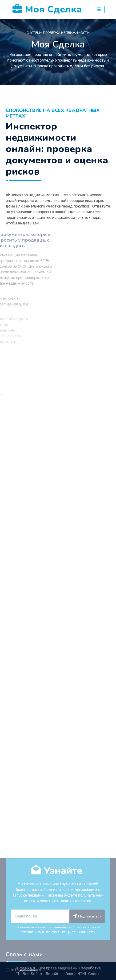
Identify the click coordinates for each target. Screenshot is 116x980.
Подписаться (87, 965)
